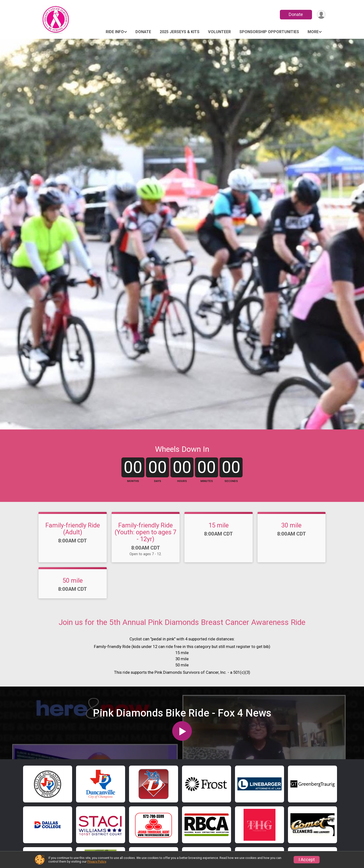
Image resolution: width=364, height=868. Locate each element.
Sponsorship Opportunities (269, 32)
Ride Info (115, 32)
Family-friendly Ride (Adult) (73, 544)
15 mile (219, 541)
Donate (296, 14)
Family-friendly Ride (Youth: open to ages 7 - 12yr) (145, 548)
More (313, 32)
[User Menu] (321, 15)
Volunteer (219, 32)
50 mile (73, 596)
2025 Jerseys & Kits (180, 32)
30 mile (291, 541)
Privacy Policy (97, 861)
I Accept (307, 860)
